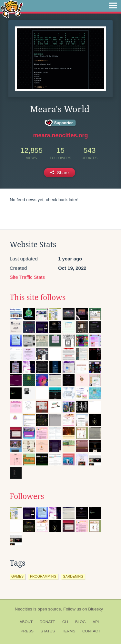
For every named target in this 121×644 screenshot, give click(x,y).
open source (49, 609)
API (96, 622)
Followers (27, 496)
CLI (65, 622)
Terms (69, 631)
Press (27, 631)
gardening (73, 576)
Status (48, 631)
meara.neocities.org (60, 135)
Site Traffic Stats (27, 277)
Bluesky (96, 609)
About (26, 622)
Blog (81, 622)
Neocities (24, 609)
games (17, 576)
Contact (91, 631)
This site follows (38, 298)
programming (43, 576)
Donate (47, 622)
